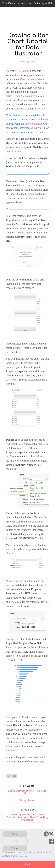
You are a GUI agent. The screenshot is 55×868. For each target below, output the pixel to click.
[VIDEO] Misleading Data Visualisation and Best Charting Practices (27, 817)
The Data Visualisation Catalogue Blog (28, 3)
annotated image (33, 124)
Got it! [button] (27, 864)
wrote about (23, 71)
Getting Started (20, 96)
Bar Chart (40, 109)
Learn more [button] (23, 856)
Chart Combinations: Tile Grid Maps (27, 792)
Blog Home (27, 800)
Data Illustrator (28, 79)
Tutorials (12, 776)
